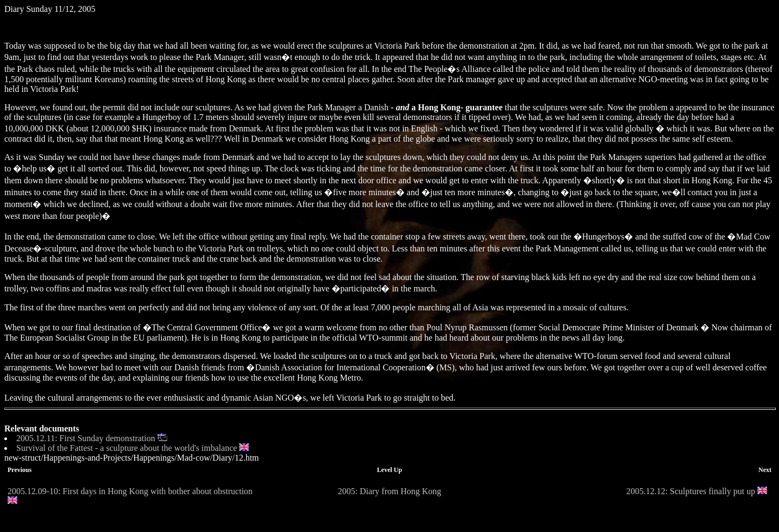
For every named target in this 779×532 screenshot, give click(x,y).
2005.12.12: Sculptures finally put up (691, 491)
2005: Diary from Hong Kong (389, 491)
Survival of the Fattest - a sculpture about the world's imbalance (127, 448)
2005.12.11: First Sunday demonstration (86, 438)
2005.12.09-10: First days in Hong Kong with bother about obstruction (130, 491)
